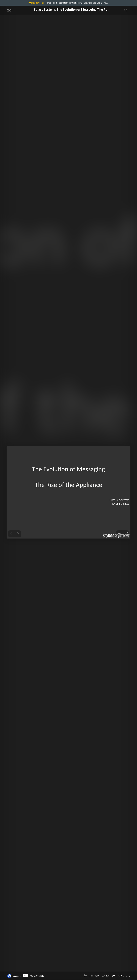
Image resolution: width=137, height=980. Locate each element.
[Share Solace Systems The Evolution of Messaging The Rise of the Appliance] (114, 976)
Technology (91, 976)
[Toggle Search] (126, 10)
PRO (26, 976)
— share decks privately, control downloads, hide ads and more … (68, 3)
